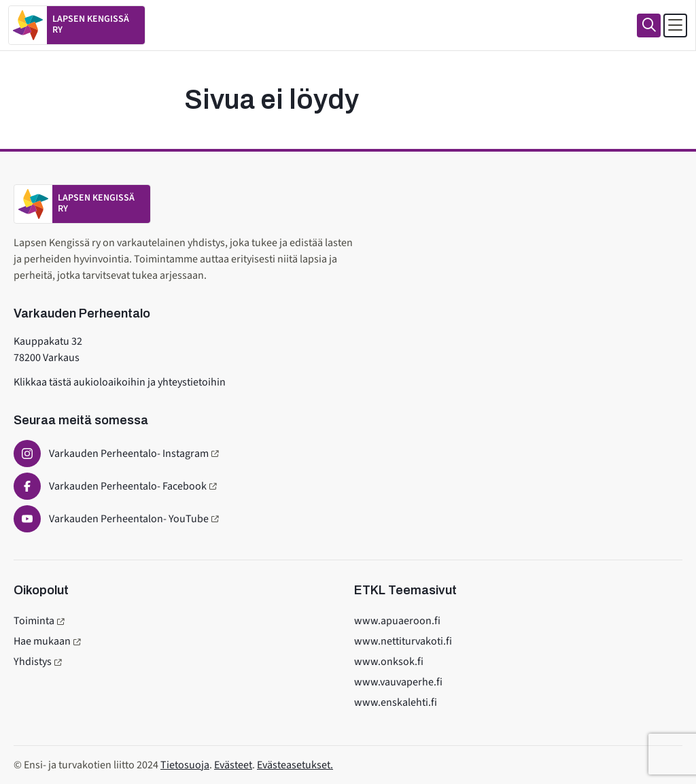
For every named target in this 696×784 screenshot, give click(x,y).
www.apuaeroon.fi (397, 621)
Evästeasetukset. (295, 765)
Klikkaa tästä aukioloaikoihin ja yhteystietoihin (120, 382)
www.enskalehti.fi (396, 702)
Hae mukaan (42, 641)
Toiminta (34, 621)
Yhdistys (33, 662)
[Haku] (649, 25)
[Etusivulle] (77, 25)
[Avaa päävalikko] (675, 25)
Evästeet (233, 765)
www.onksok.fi (389, 662)
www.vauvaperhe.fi (398, 682)
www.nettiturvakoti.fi (403, 641)
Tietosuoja (185, 765)
